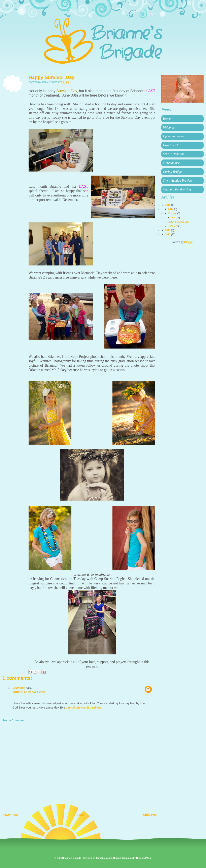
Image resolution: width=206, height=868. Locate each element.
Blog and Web (144, 858)
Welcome (169, 127)
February (173, 226)
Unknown (19, 688)
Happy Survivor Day (178, 222)
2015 (168, 205)
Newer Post (10, 815)
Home (80, 815)
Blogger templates (123, 858)
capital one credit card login (84, 708)
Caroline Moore (104, 858)
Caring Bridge (172, 172)
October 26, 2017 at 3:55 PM (29, 692)
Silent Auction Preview (178, 180)
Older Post (150, 815)
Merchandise (171, 163)
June (174, 218)
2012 (168, 234)
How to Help (171, 145)
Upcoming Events (174, 136)
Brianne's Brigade (72, 858)
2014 (171, 209)
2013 (168, 230)
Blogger (189, 242)
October (173, 213)
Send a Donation (174, 154)
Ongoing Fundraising (177, 189)
